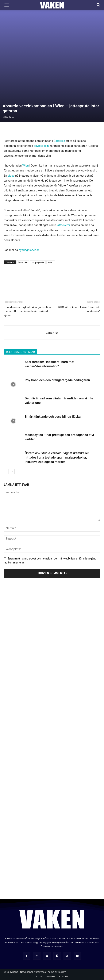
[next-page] (12, 472)
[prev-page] (6, 472)
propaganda (38, 262)
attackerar (64, 225)
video (11, 176)
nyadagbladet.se (29, 250)
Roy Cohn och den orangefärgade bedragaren (57, 380)
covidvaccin (41, 146)
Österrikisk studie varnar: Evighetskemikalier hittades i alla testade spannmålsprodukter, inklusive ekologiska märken (57, 457)
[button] (6, 5)
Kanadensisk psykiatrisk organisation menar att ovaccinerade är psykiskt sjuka (27, 311)
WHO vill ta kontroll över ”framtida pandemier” (79, 309)
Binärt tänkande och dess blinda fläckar (53, 417)
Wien (26, 166)
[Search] (99, 5)
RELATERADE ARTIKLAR (20, 352)
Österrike (59, 141)
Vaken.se (52, 333)
